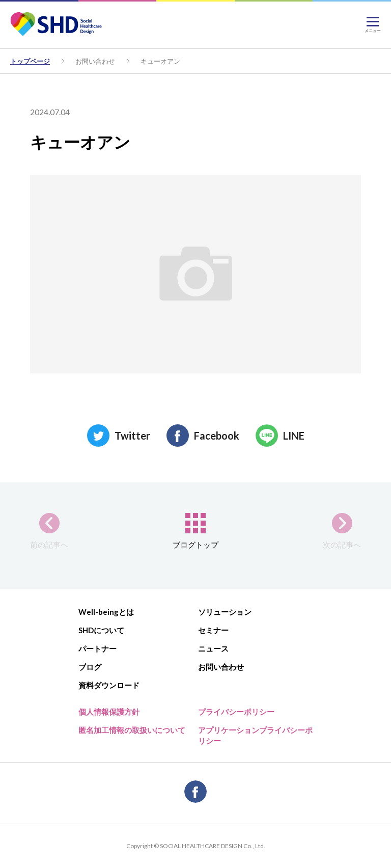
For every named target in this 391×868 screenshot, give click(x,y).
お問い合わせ (95, 61)
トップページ (30, 61)
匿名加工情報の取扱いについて (132, 730)
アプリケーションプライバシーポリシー (255, 735)
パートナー (97, 648)
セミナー (213, 630)
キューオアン (160, 61)
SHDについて (101, 630)
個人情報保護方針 (109, 712)
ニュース (213, 648)
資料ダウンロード (109, 685)
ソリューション (225, 612)
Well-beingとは (106, 612)
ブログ (90, 667)
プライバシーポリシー (236, 712)
